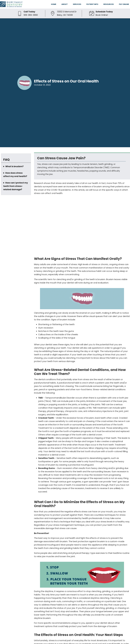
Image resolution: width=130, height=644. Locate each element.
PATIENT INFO (92, 4)
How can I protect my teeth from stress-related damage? (16, 186)
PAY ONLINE (124, 4)
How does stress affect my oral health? (15, 175)
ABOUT (65, 4)
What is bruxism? (14, 166)
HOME (54, 4)
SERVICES (77, 4)
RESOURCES (109, 4)
